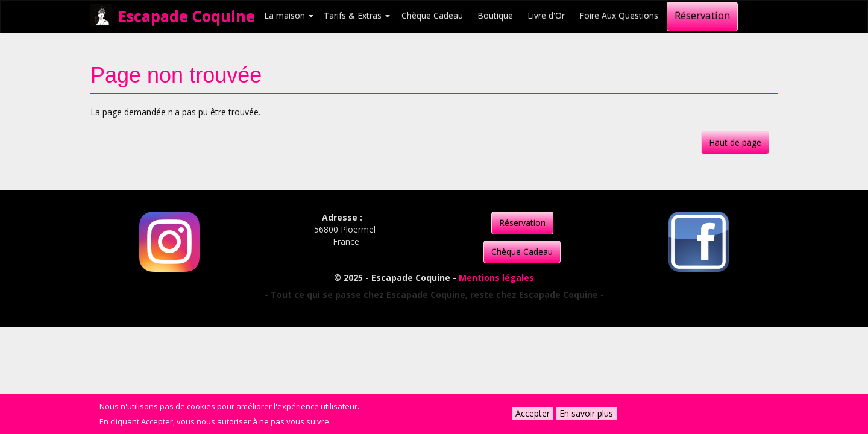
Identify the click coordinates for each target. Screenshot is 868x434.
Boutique (495, 15)
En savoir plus (586, 413)
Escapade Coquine (187, 16)
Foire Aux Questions (619, 15)
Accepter (533, 413)
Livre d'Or (546, 15)
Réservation (702, 15)
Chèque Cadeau (432, 15)
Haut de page (735, 143)
